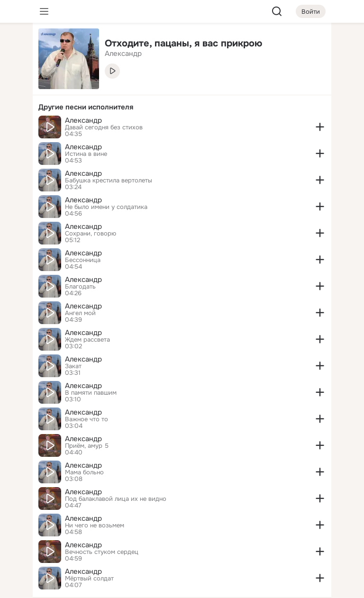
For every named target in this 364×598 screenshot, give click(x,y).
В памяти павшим (91, 393)
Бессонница (83, 260)
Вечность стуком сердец (102, 552)
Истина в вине (86, 154)
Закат (73, 366)
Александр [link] (123, 54)
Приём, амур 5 (87, 446)
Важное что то (86, 419)
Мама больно (84, 472)
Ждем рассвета (87, 340)
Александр (83, 120)
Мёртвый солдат (89, 579)
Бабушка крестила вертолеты (109, 181)
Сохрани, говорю (91, 234)
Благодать (80, 287)
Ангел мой (80, 313)
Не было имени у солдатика (106, 207)
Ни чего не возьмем (95, 526)
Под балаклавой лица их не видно (116, 499)
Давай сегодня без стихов (104, 127)
